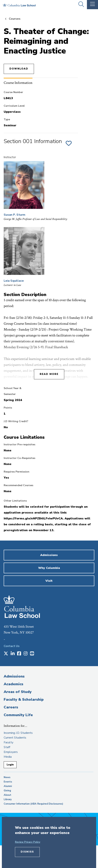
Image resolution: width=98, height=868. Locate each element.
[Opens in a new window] (6, 654)
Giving (7, 791)
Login (10, 765)
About (7, 795)
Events (8, 782)
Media (8, 757)
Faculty (8, 742)
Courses (15, 19)
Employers (11, 752)
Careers (11, 707)
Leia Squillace (14, 281)
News (7, 777)
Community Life (18, 715)
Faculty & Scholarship (24, 699)
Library (8, 799)
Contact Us (12, 646)
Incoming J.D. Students (18, 733)
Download (19, 69)
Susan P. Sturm (14, 215)
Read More (49, 374)
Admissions (14, 676)
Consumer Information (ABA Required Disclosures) (33, 804)
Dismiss (27, 852)
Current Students (15, 738)
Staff (7, 747)
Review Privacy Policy (28, 842)
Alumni (8, 786)
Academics (13, 684)
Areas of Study (18, 692)
